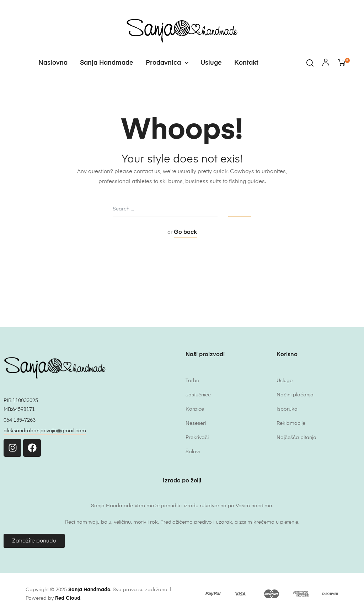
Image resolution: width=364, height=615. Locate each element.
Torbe (192, 381)
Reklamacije (291, 423)
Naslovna (53, 63)
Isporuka (287, 409)
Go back (185, 232)
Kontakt (246, 63)
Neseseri (196, 423)
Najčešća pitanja (296, 438)
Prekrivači (197, 438)
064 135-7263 (20, 420)
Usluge (211, 63)
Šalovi (193, 452)
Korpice (195, 409)
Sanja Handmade (107, 63)
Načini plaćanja (295, 395)
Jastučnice (198, 395)
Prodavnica (167, 63)
